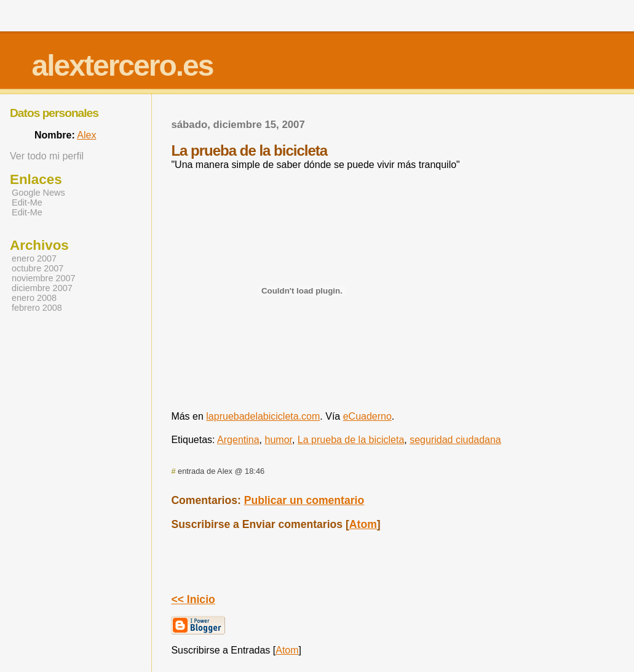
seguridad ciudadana (455, 440)
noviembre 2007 (44, 278)
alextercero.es (123, 66)
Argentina (238, 440)
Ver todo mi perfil (47, 156)
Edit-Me (27, 202)
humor (279, 440)
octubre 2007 (38, 268)
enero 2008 (34, 298)
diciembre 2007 (42, 288)
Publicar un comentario (304, 500)
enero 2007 (34, 258)
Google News (38, 193)
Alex (86, 135)
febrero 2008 (37, 308)
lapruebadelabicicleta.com (263, 416)
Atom (363, 524)
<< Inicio (193, 599)
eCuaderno (367, 416)
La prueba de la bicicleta (351, 440)
